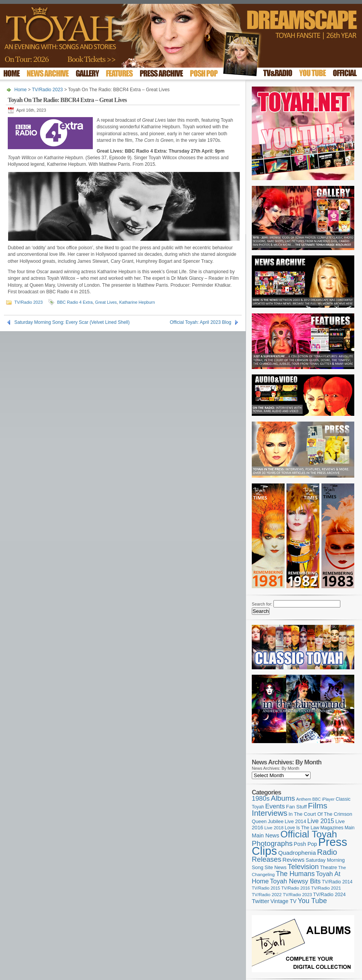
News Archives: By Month (276, 768)
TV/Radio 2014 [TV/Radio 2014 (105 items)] (337, 882)
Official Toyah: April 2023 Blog (201, 322)
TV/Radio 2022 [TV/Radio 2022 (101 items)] (267, 895)
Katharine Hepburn (137, 302)
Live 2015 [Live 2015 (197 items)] (321, 821)
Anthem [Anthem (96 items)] (304, 799)
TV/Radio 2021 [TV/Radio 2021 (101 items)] (326, 888)
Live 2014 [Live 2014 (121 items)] (295, 821)
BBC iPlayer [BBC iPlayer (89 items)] (324, 799)
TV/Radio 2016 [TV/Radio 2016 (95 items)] (295, 888)
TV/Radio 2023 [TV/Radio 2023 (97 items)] (297, 895)
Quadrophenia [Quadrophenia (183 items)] (297, 853)
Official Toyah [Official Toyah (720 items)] (309, 834)
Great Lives (106, 302)
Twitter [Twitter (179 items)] (260, 901)
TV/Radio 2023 (47, 90)
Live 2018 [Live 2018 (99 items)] (274, 828)
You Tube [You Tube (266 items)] (312, 901)
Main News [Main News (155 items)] (266, 835)
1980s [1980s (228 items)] (261, 799)
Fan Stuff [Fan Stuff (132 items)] (297, 807)
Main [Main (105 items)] (350, 828)
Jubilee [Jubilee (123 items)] (276, 821)
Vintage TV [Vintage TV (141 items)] (283, 901)
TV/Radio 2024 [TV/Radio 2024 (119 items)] (329, 895)
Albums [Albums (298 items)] (283, 798)
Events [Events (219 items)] (275, 806)
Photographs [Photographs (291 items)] (272, 843)
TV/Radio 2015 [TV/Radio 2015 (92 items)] (266, 888)
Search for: (262, 604)
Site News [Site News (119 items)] (276, 868)
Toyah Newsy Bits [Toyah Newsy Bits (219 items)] (295, 881)
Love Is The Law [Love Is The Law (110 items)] (302, 828)
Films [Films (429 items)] (318, 806)
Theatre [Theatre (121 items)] (328, 867)
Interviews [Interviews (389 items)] (270, 813)
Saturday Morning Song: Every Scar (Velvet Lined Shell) (72, 322)
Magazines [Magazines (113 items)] (332, 828)
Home (20, 90)
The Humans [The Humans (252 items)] (295, 874)
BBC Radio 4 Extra (75, 302)
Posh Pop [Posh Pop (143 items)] (306, 844)
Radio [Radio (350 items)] (327, 852)
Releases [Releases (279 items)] (266, 859)
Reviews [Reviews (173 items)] (293, 860)
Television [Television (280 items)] (303, 867)
